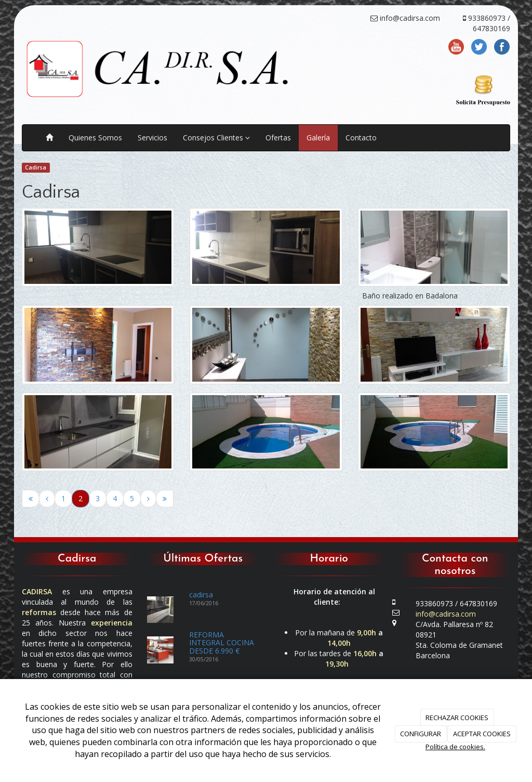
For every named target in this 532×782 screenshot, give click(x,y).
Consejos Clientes (216, 138)
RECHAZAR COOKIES (457, 718)
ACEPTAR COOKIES (482, 734)
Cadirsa (36, 167)
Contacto (361, 138)
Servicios (152, 138)
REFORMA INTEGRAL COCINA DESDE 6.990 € (222, 643)
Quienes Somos (95, 138)
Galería (318, 138)
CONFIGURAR (421, 734)
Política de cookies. (455, 747)
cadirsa (201, 595)
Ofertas (278, 138)
